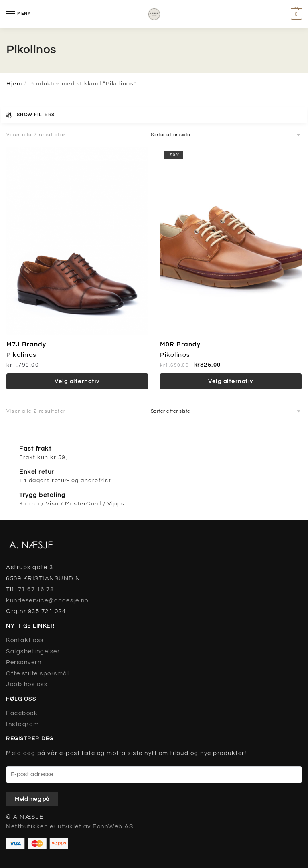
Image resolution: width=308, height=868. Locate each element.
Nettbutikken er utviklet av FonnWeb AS (70, 827)
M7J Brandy (26, 345)
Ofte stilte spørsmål (37, 674)
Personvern (24, 662)
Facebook (22, 713)
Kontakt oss (25, 640)
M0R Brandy (180, 345)
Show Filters (30, 115)
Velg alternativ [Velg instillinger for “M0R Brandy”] (231, 381)
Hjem (14, 84)
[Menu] (18, 14)
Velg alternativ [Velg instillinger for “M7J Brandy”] (77, 381)
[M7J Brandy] (77, 241)
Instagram (23, 724)
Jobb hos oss (27, 684)
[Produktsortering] (226, 135)
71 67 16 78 (36, 589)
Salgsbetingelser (33, 652)
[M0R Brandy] (231, 241)
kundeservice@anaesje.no (47, 601)
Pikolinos (22, 355)
